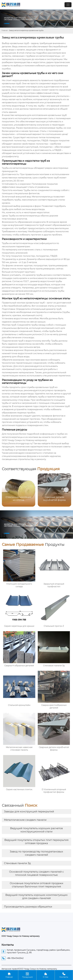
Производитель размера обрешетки (28, 907)
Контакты (64, 975)
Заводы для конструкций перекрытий (29, 812)
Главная (5, 30)
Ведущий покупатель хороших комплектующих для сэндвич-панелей (36, 897)
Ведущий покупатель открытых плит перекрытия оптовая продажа (36, 842)
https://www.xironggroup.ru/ (17, 443)
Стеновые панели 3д (17, 863)
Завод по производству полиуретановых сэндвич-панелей (36, 853)
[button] (66, 490)
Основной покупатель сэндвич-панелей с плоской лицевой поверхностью (36, 873)
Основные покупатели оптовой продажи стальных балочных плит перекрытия (36, 885)
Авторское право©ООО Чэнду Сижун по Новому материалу (29, 969)
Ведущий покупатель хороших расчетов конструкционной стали (36, 830)
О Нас (46, 975)
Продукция (27, 975)
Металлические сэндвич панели (25, 820)
